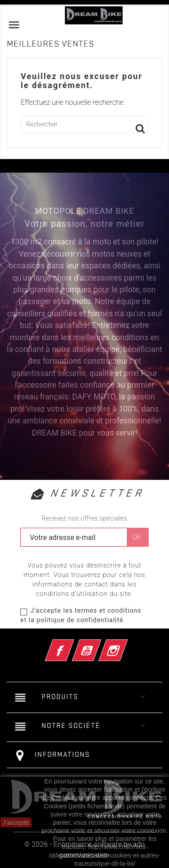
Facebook (72, 645)
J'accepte (16, 822)
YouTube (99, 645)
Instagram (126, 645)
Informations (62, 755)
